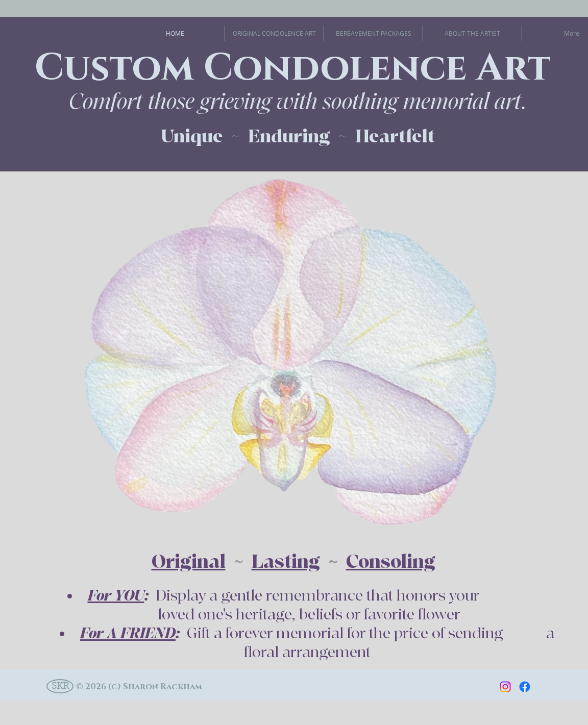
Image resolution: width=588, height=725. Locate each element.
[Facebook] (525, 687)
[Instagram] (505, 687)
